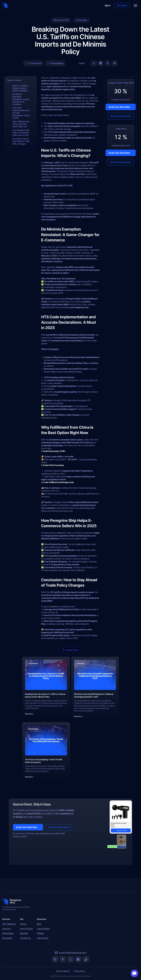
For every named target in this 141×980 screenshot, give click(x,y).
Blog (39, 924)
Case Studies (43, 929)
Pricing (23, 924)
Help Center (43, 938)
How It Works (26, 929)
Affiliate (40, 933)
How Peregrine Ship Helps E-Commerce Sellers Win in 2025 (21, 133)
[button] (122, 6)
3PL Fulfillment (9, 924)
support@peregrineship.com (73, 953)
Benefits (24, 933)
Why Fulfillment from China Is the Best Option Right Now (21, 124)
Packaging (7, 938)
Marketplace (8, 933)
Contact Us (25, 938)
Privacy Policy (80, 971)
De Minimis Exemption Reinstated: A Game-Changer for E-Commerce (21, 99)
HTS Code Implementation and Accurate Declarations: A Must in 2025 (21, 113)
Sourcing (6, 929)
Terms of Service (63, 971)
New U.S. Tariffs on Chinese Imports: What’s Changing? (20, 88)
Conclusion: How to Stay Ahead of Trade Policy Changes (21, 141)
